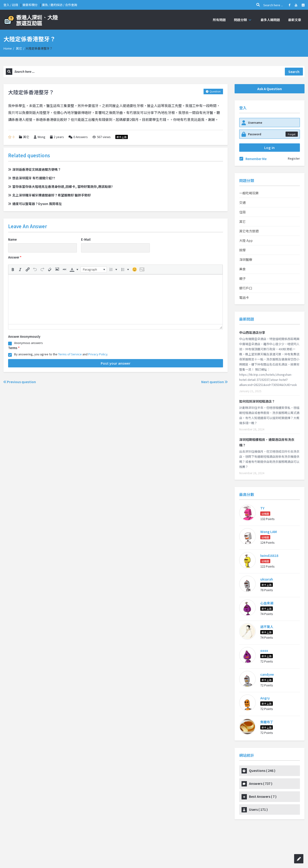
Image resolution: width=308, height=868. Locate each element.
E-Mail (86, 239)
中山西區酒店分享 (252, 332)
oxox (264, 650)
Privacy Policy (98, 354)
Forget (292, 134)
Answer (15, 257)
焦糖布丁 (267, 722)
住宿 (242, 212)
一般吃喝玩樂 (249, 193)
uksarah (267, 579)
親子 (242, 278)
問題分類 (243, 20)
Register (294, 158)
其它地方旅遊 (249, 231)
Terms (14, 348)
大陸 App (246, 240)
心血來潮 (267, 603)
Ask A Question (270, 89)
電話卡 (244, 297)
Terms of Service (70, 354)
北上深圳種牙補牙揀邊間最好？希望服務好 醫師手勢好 (49, 195)
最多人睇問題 (270, 20)
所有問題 (219, 20)
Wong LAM (269, 532)
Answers (78, 137)
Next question (214, 382)
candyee (267, 674)
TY (262, 508)
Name (12, 239)
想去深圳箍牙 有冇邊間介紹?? (32, 178)
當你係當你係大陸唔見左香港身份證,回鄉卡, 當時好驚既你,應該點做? (60, 186)
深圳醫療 (246, 259)
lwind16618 (269, 556)
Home (8, 48)
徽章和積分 (30, 5)
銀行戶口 (246, 288)
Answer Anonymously (24, 336)
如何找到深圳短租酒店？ (257, 401)
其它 (19, 48)
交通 (242, 202)
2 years (59, 137)
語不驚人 (267, 627)
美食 (242, 269)
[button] (13, 269)
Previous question (20, 382)
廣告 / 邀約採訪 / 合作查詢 (60, 5)
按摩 (242, 250)
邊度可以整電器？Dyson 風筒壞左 (35, 204)
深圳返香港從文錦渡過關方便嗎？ (35, 169)
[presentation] (13, 269)
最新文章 (295, 20)
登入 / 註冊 (11, 5)
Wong (40, 137)
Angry (265, 698)
